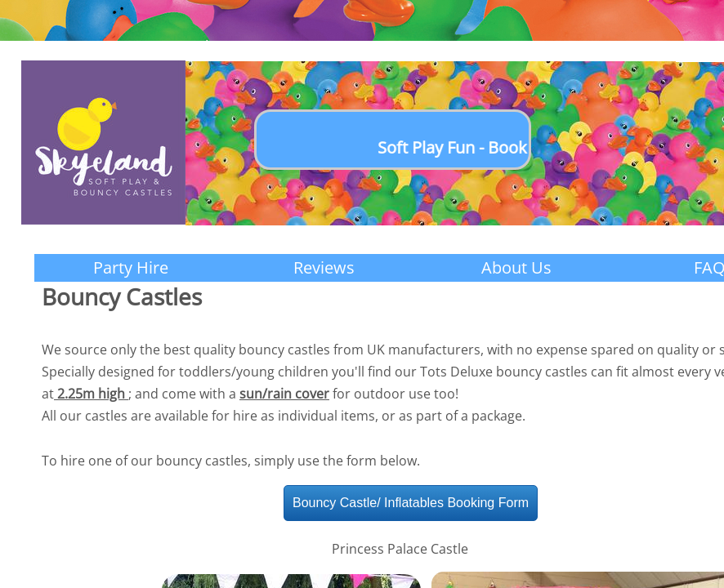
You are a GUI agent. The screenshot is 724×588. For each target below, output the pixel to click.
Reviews (324, 267)
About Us (516, 267)
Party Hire (131, 267)
